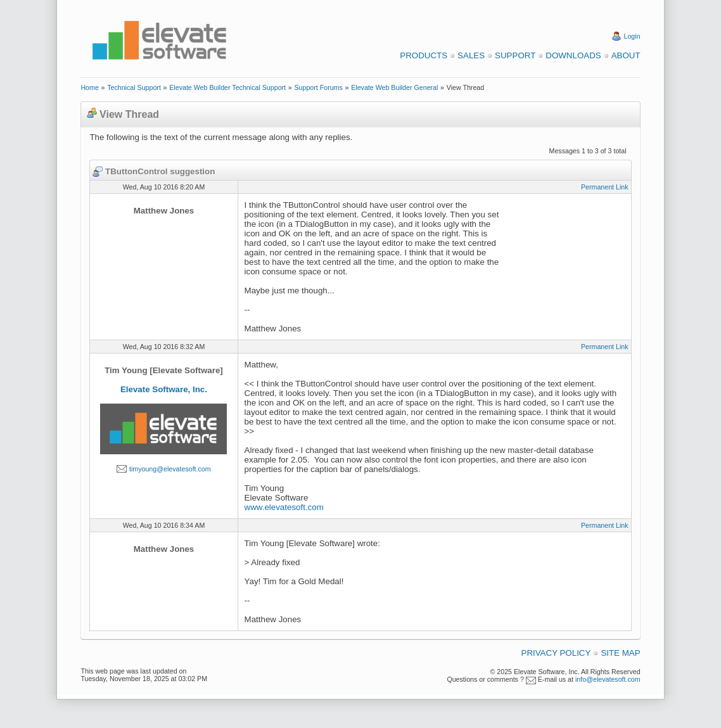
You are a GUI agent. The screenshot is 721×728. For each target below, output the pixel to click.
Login (632, 36)
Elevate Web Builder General (394, 87)
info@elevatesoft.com (608, 679)
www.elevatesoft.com (284, 507)
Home (89, 87)
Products (424, 55)
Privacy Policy (556, 653)
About (626, 55)
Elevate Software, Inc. (164, 389)
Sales (471, 55)
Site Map (620, 653)
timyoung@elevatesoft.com (170, 469)
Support (515, 55)
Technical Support (134, 87)
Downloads (573, 55)
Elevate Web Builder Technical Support (227, 87)
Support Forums (318, 87)
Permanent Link (605, 187)
